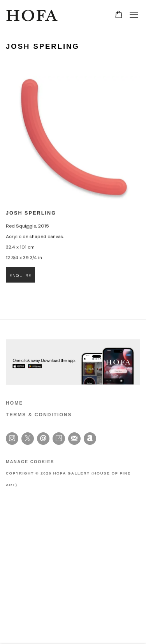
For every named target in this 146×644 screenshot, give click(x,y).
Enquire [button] (20, 280)
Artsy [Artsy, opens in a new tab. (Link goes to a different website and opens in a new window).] (59, 439)
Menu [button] (133, 15)
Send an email (43, 439)
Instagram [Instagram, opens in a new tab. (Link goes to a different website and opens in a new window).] (12, 439)
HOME (14, 403)
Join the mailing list (74, 439)
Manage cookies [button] (30, 462)
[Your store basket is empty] (119, 15)
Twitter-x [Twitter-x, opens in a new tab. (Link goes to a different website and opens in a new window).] (28, 439)
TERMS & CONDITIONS (39, 415)
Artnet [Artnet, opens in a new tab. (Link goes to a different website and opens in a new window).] (90, 439)
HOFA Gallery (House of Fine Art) (33, 15)
